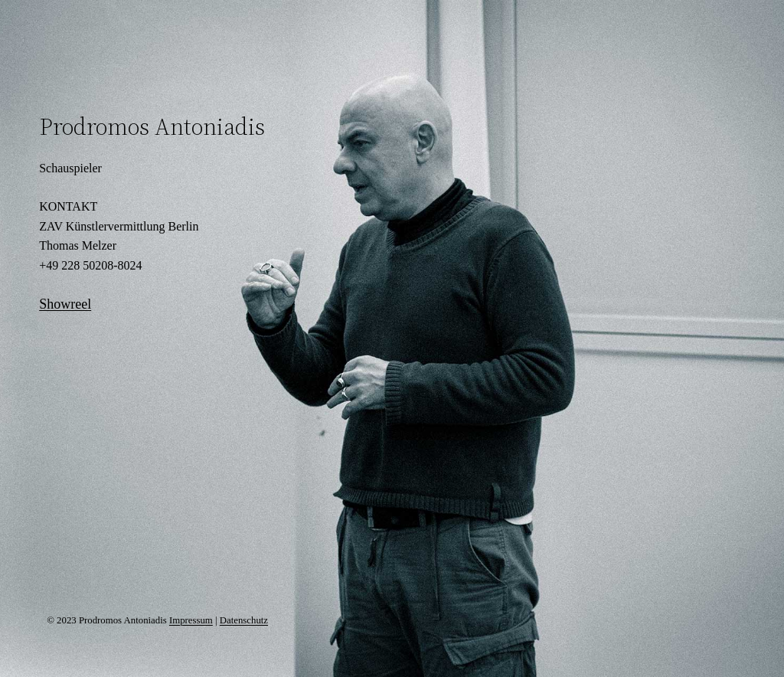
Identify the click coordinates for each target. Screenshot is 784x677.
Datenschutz (244, 620)
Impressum (191, 620)
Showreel (65, 304)
